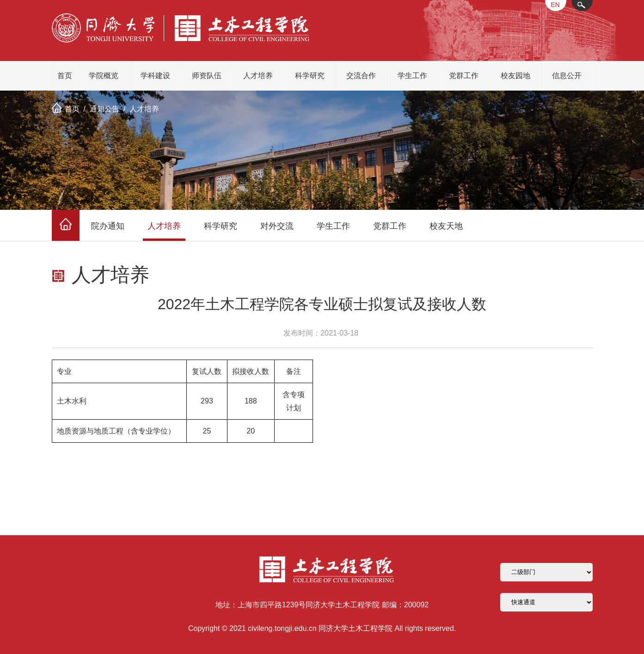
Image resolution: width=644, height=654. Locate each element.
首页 (65, 76)
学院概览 (104, 76)
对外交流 (277, 226)
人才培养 (258, 76)
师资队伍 (207, 76)
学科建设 (155, 76)
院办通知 (108, 226)
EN (555, 5)
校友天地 (446, 226)
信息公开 (567, 76)
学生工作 (412, 76)
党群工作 (464, 76)
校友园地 (515, 76)
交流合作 (361, 76)
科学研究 (310, 76)
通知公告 (104, 109)
